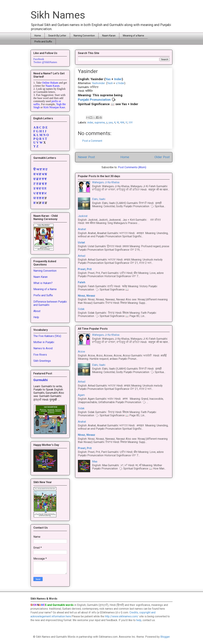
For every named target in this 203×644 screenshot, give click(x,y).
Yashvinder (98, 83)
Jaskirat (83, 216)
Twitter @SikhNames (45, 62)
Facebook (39, 59)
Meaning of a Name (134, 36)
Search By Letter (57, 36)
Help (36, 317)
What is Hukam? (43, 283)
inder (90, 122)
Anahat (82, 229)
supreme (100, 122)
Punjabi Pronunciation (94, 100)
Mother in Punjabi (44, 342)
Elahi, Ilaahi (99, 199)
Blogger (165, 637)
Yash (110, 83)
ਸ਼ (34, 203)
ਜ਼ (43, 203)
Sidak (81, 309)
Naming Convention (84, 36)
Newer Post (86, 157)
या (118, 122)
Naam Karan (109, 36)
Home (38, 36)
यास (122, 122)
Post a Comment (92, 141)
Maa (95, 462)
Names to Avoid (43, 348)
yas (111, 122)
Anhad (82, 256)
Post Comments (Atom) (132, 167)
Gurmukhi (41, 380)
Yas (108, 79)
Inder (118, 79)
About (37, 311)
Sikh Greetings (42, 361)
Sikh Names (58, 15)
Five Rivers (40, 355)
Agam (81, 395)
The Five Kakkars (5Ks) (47, 336)
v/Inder (120, 83)
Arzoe (81, 352)
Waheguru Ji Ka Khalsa (106, 182)
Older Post (162, 157)
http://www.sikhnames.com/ (122, 616)
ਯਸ (131, 122)
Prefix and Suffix (43, 42)
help (139, 620)
